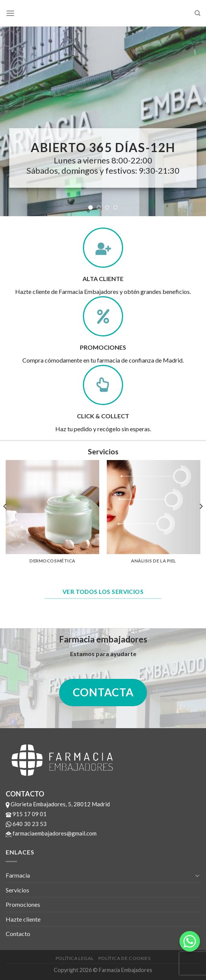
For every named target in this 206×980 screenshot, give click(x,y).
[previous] (5, 521)
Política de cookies (125, 958)
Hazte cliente (23, 919)
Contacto (18, 934)
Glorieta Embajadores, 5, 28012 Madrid (58, 804)
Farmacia (18, 875)
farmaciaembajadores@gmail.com (51, 833)
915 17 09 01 (26, 814)
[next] (201, 521)
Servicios (17, 890)
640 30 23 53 (26, 824)
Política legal (75, 958)
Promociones (23, 904)
